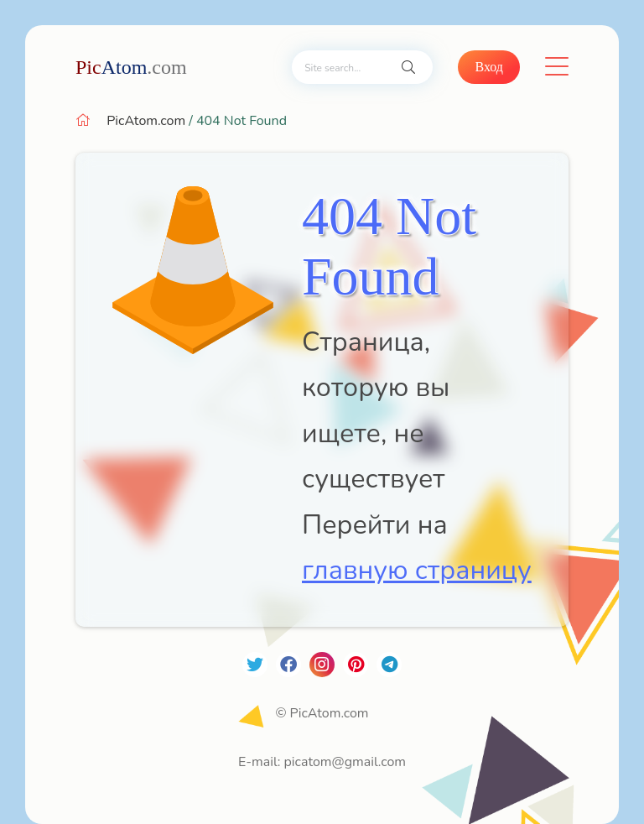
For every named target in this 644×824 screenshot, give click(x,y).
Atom (131, 67)
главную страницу (417, 570)
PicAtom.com (146, 121)
